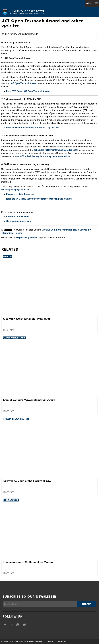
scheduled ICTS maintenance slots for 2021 (56, 150)
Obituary (7, 257)
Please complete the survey (20, 194)
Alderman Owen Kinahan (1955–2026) (27, 319)
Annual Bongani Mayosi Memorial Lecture (29, 400)
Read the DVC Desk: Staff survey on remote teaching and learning (39, 199)
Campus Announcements (19, 221)
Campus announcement (14, 338)
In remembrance (11, 500)
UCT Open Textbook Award (23, 83)
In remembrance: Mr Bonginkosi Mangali (29, 562)
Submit (87, 604)
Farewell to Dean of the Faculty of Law (27, 481)
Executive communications (16, 419)
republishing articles (27, 238)
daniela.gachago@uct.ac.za (15, 190)
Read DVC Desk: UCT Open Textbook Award (28, 91)
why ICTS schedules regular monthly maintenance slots (43, 156)
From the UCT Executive (18, 217)
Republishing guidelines (56, 641)
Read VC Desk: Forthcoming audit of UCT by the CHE (32, 128)
